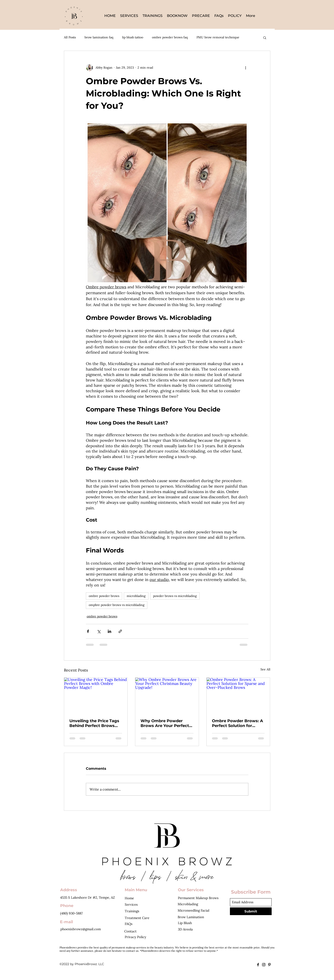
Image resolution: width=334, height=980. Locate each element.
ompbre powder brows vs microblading (117, 605)
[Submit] (251, 911)
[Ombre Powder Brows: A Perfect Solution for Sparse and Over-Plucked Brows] (238, 695)
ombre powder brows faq (170, 37)
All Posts (70, 37)
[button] (265, 37)
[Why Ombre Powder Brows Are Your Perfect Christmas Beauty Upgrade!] (167, 695)
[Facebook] (258, 965)
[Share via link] (120, 631)
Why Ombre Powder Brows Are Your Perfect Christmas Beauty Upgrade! (165, 723)
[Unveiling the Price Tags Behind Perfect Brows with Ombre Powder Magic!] (96, 695)
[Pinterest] (269, 965)
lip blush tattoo (133, 37)
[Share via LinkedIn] (109, 631)
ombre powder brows (104, 596)
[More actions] (246, 68)
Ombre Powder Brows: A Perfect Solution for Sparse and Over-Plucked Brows (238, 723)
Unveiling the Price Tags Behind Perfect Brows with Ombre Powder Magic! (94, 723)
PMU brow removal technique (218, 37)
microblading (136, 596)
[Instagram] (264, 965)
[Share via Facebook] (88, 631)
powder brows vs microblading (175, 596)
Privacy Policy (135, 937)
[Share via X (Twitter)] (99, 631)
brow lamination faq (99, 37)
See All (265, 669)
